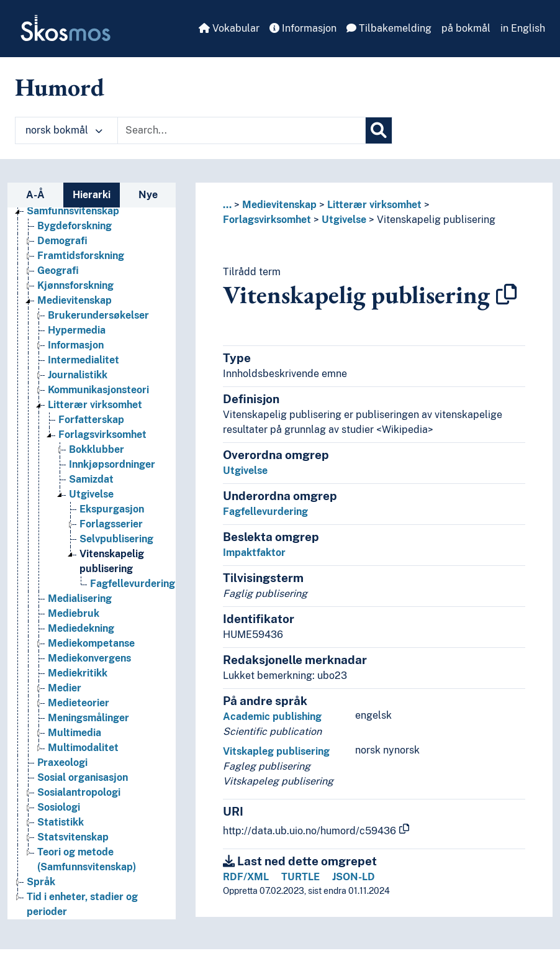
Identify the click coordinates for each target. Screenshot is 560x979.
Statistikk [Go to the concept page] (61, 822)
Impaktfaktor (254, 553)
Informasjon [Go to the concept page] (76, 345)
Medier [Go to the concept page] (65, 688)
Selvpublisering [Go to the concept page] (116, 539)
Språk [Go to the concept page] (41, 882)
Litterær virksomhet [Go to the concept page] (95, 405)
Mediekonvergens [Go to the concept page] (89, 658)
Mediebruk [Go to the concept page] (74, 613)
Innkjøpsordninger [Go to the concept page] (112, 464)
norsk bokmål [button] (64, 130)
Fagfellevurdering (265, 512)
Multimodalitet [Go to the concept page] (83, 748)
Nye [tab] (148, 195)
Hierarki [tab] (92, 195)
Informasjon (303, 28)
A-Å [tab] (35, 195)
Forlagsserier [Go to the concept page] (111, 524)
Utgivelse (344, 220)
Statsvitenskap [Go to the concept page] (73, 837)
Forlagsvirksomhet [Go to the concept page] (102, 435)
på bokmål (466, 28)
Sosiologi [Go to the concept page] (59, 807)
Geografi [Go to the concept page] (58, 271)
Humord (60, 87)
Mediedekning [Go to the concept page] (81, 628)
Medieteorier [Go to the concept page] (79, 703)
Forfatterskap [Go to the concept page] (91, 420)
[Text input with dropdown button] (242, 130)
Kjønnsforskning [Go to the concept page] (75, 285)
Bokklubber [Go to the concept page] (97, 449)
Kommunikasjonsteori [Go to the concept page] (98, 390)
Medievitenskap (279, 205)
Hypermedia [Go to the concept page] (77, 330)
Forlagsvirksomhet (267, 220)
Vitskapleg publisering (276, 751)
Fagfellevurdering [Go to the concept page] (133, 584)
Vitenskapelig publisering (436, 220)
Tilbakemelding (389, 28)
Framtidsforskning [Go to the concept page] (81, 256)
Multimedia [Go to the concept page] (75, 733)
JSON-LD (354, 877)
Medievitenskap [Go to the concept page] (75, 300)
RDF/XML (246, 877)
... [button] (227, 205)
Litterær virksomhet (374, 205)
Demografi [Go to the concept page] (62, 241)
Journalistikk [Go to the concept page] (78, 375)
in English (523, 28)
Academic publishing (272, 717)
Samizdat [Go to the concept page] (91, 479)
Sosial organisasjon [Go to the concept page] (83, 777)
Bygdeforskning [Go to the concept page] (75, 226)
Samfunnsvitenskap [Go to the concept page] (73, 211)
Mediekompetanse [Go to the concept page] (91, 643)
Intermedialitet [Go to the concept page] (84, 360)
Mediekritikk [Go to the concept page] (78, 673)
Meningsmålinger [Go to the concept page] (88, 718)
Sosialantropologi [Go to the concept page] (79, 792)
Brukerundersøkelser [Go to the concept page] (98, 315)
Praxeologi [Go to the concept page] (62, 763)
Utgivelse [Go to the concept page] (91, 494)
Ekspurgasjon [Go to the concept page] (112, 509)
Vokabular (229, 28)
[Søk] (379, 130)
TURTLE (300, 877)
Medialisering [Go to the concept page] (80, 599)
